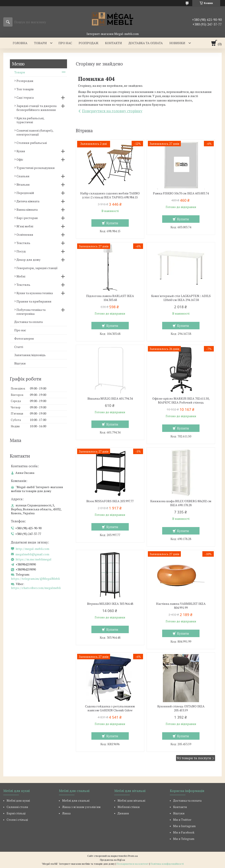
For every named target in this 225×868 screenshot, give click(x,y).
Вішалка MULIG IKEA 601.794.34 (110, 399)
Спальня (23, 176)
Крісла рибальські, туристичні (30, 120)
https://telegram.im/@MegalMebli (35, 579)
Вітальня (23, 184)
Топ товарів (25, 89)
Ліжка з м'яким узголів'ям (81, 807)
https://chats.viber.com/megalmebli (36, 588)
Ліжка (66, 813)
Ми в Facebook (184, 832)
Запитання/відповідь (30, 355)
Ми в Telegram (184, 839)
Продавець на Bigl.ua (112, 860)
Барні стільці (16, 813)
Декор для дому (28, 260)
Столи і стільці (17, 820)
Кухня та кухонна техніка (35, 293)
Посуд (21, 251)
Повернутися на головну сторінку (112, 111)
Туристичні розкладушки (36, 168)
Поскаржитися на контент (133, 864)
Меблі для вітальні (131, 800)
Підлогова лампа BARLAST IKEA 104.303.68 (110, 298)
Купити (112, 223)
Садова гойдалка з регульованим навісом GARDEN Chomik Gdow (110, 708)
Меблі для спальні (76, 800)
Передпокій (25, 193)
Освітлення (25, 235)
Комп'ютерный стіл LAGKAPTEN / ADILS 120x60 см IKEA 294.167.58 (181, 298)
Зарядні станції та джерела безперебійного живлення (36, 108)
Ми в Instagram (184, 826)
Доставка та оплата (146, 43)
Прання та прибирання (34, 301)
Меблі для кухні (18, 800)
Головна (20, 43)
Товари (40, 43)
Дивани (123, 813)
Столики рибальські (32, 143)
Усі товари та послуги (194, 758)
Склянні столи (17, 807)
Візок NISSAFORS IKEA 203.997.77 (110, 501)
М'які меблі (25, 226)
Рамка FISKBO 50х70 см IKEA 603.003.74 (181, 193)
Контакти (113, 43)
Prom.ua (133, 856)
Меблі (21, 276)
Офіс (20, 159)
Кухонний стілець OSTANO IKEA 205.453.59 (181, 708)
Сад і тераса (25, 97)
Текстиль (23, 243)
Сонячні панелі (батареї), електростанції (35, 132)
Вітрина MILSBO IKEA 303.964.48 (110, 604)
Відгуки (20, 363)
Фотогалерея (24, 338)
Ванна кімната (27, 209)
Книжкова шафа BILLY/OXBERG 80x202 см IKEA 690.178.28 (181, 503)
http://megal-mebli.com (32, 549)
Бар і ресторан (27, 218)
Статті (19, 347)
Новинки (177, 43)
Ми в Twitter (182, 820)
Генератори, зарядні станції (37, 268)
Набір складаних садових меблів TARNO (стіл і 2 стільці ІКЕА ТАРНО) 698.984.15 (110, 195)
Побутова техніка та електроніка (31, 312)
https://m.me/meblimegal (34, 559)
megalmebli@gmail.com (32, 554)
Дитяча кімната (28, 201)
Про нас (65, 43)
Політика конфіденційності (167, 864)
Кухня (21, 151)
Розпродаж (89, 43)
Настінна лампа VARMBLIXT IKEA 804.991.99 (181, 606)
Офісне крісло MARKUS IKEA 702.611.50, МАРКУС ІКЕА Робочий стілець (181, 400)
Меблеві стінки (129, 807)
